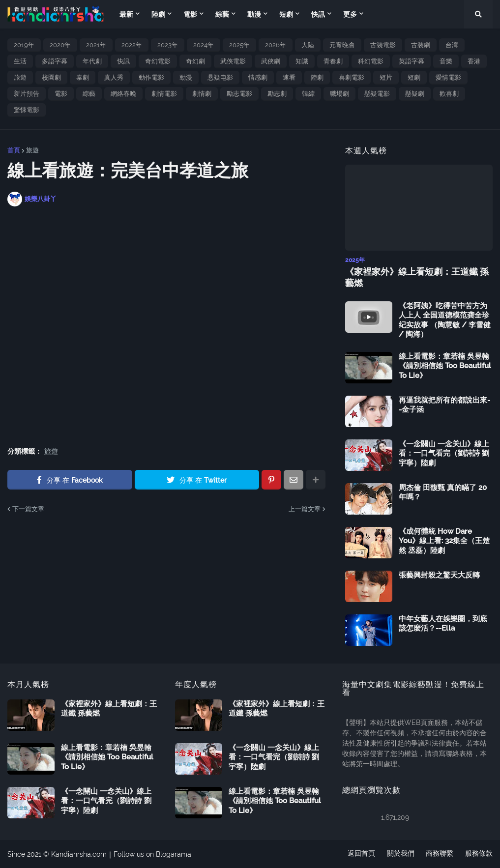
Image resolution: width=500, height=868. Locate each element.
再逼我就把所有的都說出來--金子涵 (444, 405)
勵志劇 (277, 94)
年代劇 (92, 61)
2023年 (168, 45)
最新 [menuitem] (126, 14)
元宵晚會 (342, 45)
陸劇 (317, 77)
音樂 (446, 61)
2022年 (132, 45)
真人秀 (114, 77)
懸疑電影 (377, 94)
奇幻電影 (158, 61)
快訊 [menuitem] (318, 14)
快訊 (123, 61)
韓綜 (308, 94)
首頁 (14, 150)
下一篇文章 (28, 509)
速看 (289, 77)
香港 (474, 61)
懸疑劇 (415, 94)
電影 (61, 94)
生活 (20, 61)
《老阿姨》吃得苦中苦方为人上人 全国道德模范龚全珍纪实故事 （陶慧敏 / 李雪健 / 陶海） (445, 320)
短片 (386, 77)
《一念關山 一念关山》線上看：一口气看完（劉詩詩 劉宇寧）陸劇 (444, 453)
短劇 (414, 77)
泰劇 (83, 77)
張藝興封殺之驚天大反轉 (439, 575)
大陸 (308, 45)
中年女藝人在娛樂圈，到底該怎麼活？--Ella (443, 624)
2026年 (276, 45)
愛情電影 (448, 77)
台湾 (452, 45)
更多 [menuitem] (350, 14)
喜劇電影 (352, 77)
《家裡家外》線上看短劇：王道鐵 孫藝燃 (417, 277)
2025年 (239, 45)
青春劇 (333, 61)
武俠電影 (233, 61)
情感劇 (258, 77)
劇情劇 (202, 94)
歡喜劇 (449, 94)
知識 (302, 61)
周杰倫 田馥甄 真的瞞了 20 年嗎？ (443, 492)
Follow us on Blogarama (152, 854)
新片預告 (27, 94)
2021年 (96, 45)
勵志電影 (239, 94)
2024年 (204, 45)
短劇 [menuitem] (286, 14)
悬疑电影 (220, 77)
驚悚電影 (27, 110)
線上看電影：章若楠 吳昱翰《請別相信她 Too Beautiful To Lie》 (445, 366)
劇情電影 (164, 94)
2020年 (60, 45)
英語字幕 (412, 61)
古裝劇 (421, 45)
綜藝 (89, 94)
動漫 (186, 77)
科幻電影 (371, 61)
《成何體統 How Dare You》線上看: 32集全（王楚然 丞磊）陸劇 (444, 541)
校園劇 (51, 77)
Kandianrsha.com (79, 854)
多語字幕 (55, 61)
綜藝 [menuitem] (222, 14)
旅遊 (20, 77)
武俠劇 (271, 61)
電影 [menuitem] (190, 14)
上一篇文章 (305, 509)
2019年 (24, 45)
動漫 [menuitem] (254, 14)
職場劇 (339, 94)
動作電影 (151, 77)
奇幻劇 (195, 61)
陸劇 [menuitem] (158, 14)
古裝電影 (383, 45)
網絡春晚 (123, 94)
